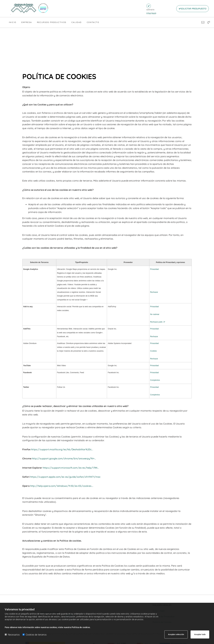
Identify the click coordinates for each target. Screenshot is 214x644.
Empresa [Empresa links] (27, 22)
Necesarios (12, 635)
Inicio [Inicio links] (13, 22)
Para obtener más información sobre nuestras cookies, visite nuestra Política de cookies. (48, 627)
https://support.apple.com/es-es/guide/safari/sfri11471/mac (65, 477)
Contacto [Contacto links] (93, 22)
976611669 (151, 13)
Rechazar (154, 292)
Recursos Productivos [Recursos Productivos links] (52, 22)
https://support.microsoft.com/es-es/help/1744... (71, 468)
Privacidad (154, 269)
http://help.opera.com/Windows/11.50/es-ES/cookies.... (62, 486)
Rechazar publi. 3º (158, 322)
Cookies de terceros (35, 635)
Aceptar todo (200, 634)
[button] (149, 6)
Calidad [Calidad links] (77, 22)
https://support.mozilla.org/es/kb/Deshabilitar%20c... (62, 449)
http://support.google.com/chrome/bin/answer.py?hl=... (64, 458)
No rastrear (155, 314)
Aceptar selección (176, 634)
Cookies (153, 351)
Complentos (155, 380)
